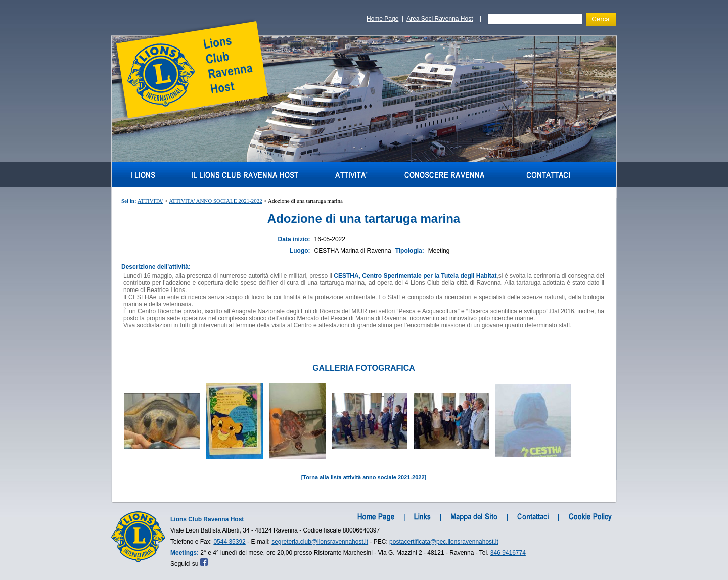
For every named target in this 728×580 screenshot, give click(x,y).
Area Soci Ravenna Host (440, 19)
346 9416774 (508, 553)
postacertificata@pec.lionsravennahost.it (444, 542)
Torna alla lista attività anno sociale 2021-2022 (363, 477)
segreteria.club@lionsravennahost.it (320, 542)
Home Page (382, 19)
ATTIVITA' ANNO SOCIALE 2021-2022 (216, 201)
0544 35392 (229, 542)
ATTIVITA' (150, 201)
